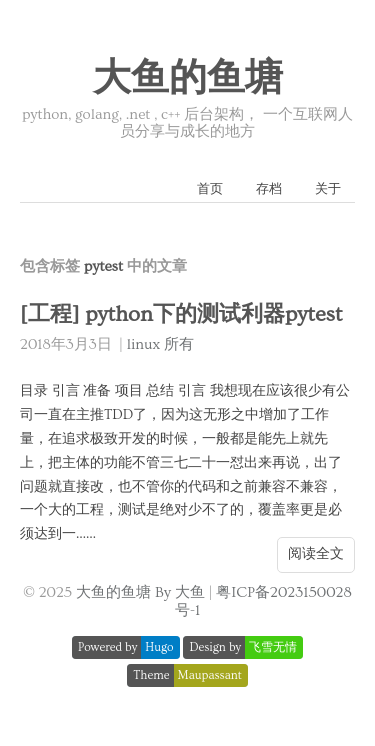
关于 (328, 189)
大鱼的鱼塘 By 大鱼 (140, 592)
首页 (210, 189)
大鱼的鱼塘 (188, 79)
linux (144, 344)
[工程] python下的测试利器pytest (181, 314)
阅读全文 (316, 554)
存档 (269, 189)
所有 (179, 344)
